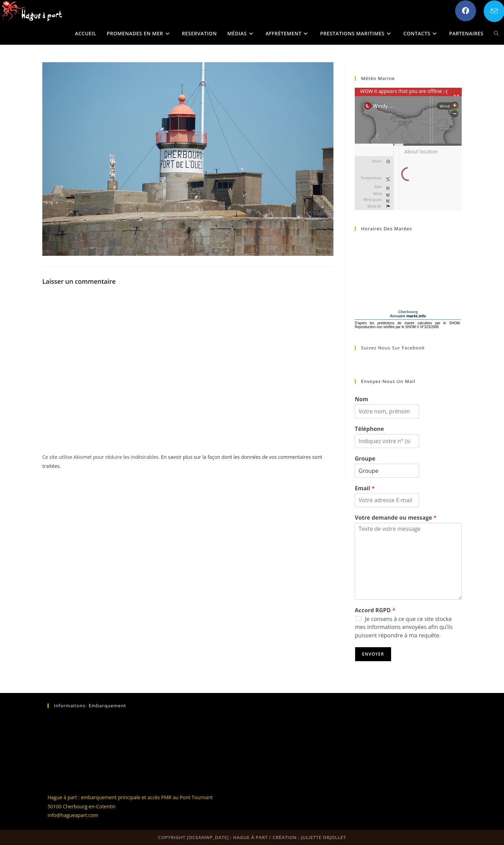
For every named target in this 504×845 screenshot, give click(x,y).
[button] (31, 11)
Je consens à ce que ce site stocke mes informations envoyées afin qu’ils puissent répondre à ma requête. (404, 627)
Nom (362, 399)
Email (365, 488)
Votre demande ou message (396, 518)
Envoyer (373, 654)
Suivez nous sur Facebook (393, 348)
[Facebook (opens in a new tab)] (466, 11)
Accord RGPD (375, 610)
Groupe (365, 459)
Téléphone (369, 429)
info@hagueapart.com (73, 815)
